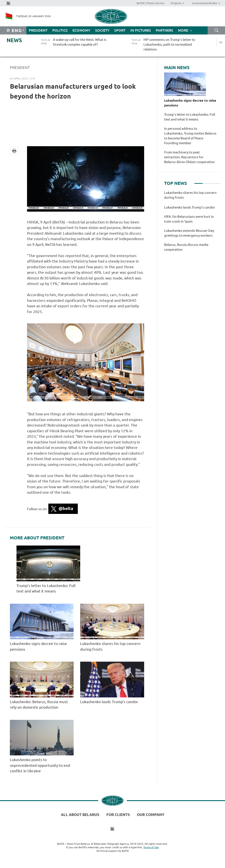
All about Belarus (80, 815)
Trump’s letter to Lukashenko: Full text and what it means (190, 117)
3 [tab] (216, 182)
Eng (17, 30)
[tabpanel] (192, 223)
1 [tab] (199, 182)
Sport (120, 30)
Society (102, 30)
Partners (164, 30)
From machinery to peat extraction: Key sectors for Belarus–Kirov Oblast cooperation (190, 157)
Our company (151, 815)
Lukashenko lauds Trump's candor (109, 702)
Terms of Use (151, 847)
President (38, 30)
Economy (81, 30)
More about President (37, 538)
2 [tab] (207, 182)
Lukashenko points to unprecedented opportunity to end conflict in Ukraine (40, 765)
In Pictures (141, 30)
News (14, 40)
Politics (60, 30)
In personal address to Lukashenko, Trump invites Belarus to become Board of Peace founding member (190, 136)
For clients (118, 815)
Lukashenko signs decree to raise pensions (190, 103)
